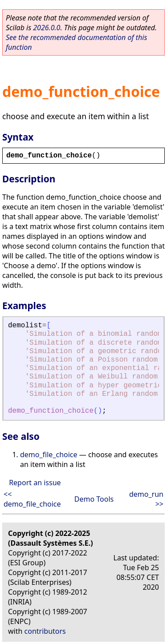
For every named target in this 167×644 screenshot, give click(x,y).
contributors (45, 631)
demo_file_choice (49, 455)
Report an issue (35, 483)
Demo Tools (94, 499)
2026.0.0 (47, 28)
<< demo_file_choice (32, 499)
